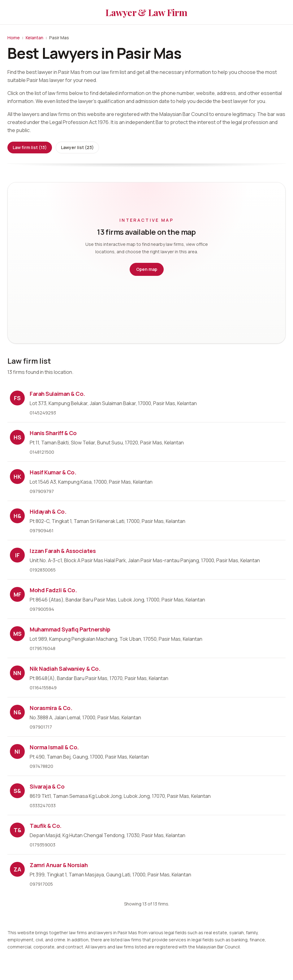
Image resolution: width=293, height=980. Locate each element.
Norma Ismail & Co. (54, 747)
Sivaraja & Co (47, 786)
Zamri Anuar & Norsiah (59, 865)
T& (17, 830)
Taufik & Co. (46, 826)
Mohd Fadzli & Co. (53, 590)
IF (17, 555)
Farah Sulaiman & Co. (57, 394)
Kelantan (34, 38)
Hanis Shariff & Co (53, 433)
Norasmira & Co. (51, 708)
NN (17, 673)
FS (17, 398)
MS (17, 634)
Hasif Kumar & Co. (53, 472)
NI (17, 751)
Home (14, 38)
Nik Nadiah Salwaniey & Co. (65, 669)
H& (17, 516)
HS (17, 437)
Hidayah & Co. (48, 511)
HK (17, 477)
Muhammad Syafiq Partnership (70, 629)
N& (17, 712)
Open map (147, 269)
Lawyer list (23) (77, 147)
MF (17, 594)
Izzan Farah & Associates (63, 551)
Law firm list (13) (30, 147)
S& (17, 791)
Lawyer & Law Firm (146, 12)
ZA (17, 869)
